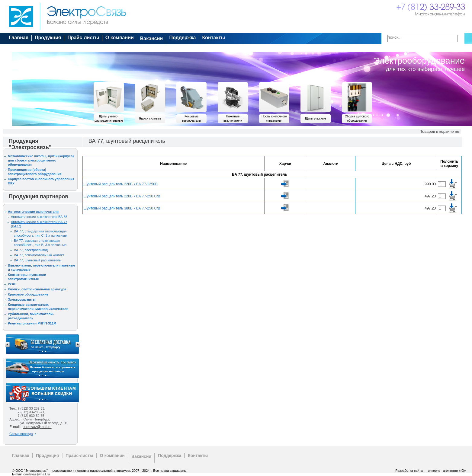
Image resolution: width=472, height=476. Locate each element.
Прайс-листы (83, 38)
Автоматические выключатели (33, 212)
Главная (19, 38)
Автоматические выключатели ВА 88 (39, 217)
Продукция (48, 38)
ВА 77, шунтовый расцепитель (37, 260)
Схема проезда (21, 434)
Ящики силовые (150, 118)
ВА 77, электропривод (31, 250)
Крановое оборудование (28, 294)
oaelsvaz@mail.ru (37, 427)
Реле (12, 284)
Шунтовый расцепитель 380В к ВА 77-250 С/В (122, 208)
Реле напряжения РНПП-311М (32, 323)
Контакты (214, 38)
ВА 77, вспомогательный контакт (39, 255)
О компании (120, 38)
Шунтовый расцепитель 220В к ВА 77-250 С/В (122, 196)
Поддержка (182, 38)
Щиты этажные (315, 118)
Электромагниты (22, 299)
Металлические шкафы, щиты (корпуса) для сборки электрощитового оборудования (41, 160)
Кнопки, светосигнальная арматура (37, 289)
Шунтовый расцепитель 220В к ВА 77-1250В (120, 184)
